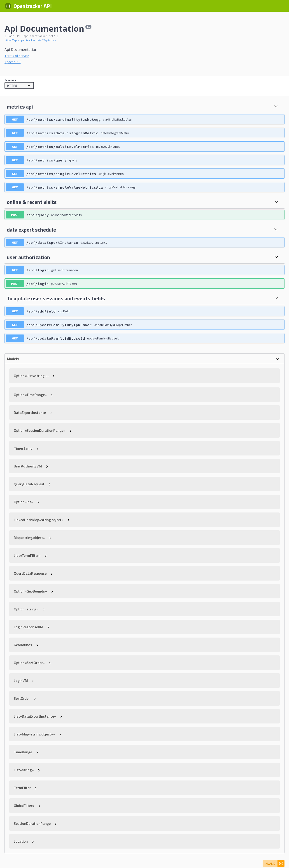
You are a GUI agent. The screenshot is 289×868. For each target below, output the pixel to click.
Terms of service (17, 56)
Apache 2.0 (13, 62)
